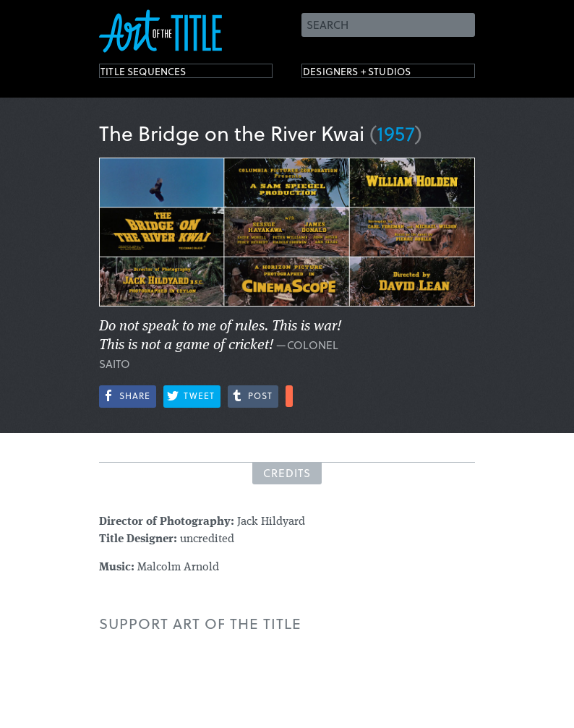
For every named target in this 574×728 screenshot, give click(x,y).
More (289, 396)
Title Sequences (160, 74)
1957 (396, 133)
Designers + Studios (378, 74)
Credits (287, 473)
